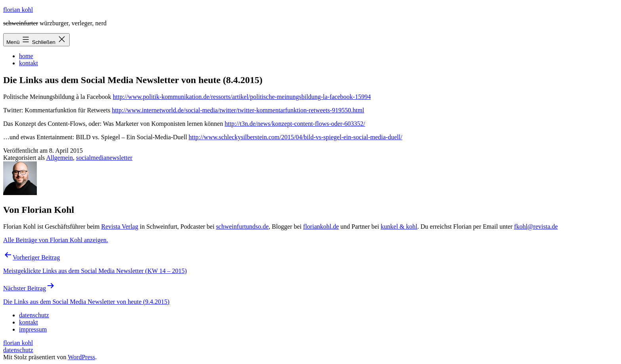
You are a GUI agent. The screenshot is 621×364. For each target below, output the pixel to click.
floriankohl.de (321, 227)
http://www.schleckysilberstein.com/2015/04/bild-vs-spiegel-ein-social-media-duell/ (295, 137)
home (26, 56)
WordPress (81, 357)
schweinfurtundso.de (242, 227)
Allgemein (59, 158)
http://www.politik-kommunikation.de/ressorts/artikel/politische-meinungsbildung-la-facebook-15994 (242, 97)
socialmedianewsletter (104, 158)
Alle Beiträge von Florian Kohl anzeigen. (56, 240)
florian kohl (18, 10)
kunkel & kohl (399, 227)
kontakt (29, 63)
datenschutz (18, 350)
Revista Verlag (120, 227)
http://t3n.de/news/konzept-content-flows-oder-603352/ (295, 124)
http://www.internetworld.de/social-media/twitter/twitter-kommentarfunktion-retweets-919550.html (238, 110)
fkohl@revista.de (536, 227)
